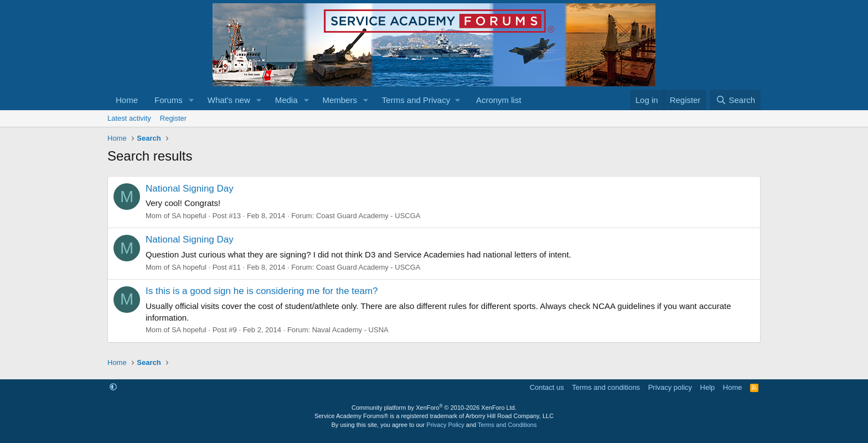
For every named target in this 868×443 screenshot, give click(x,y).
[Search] (735, 100)
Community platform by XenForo (434, 408)
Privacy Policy (445, 425)
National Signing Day (190, 189)
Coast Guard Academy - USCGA (368, 216)
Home (127, 100)
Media (286, 100)
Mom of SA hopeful (176, 216)
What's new (229, 100)
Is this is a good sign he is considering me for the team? (262, 291)
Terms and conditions (606, 387)
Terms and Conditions (507, 425)
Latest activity (129, 118)
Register (173, 118)
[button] (192, 100)
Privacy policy (670, 387)
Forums (169, 100)
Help (708, 387)
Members (340, 100)
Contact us (547, 387)
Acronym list (499, 100)
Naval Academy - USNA (350, 330)
